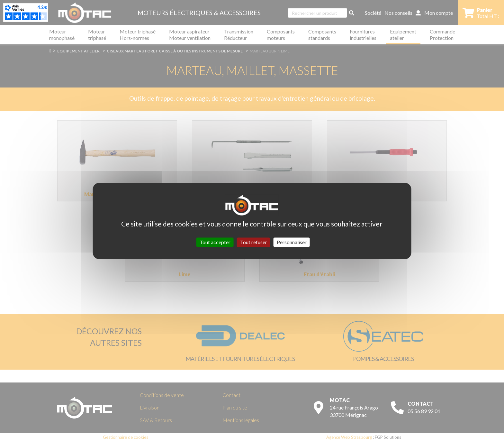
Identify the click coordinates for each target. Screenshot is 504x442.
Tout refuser (254, 242)
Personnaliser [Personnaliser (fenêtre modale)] (292, 242)
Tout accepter (215, 242)
